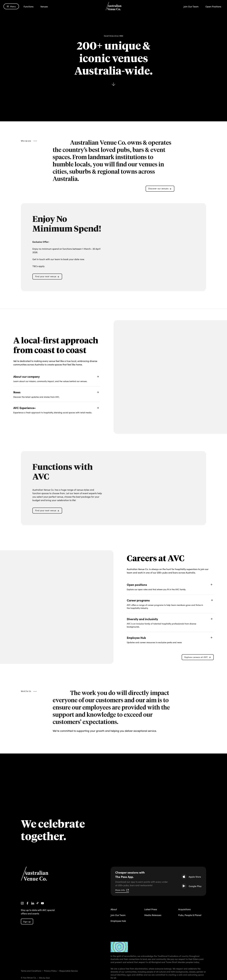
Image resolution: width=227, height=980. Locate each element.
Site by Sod (44, 977)
